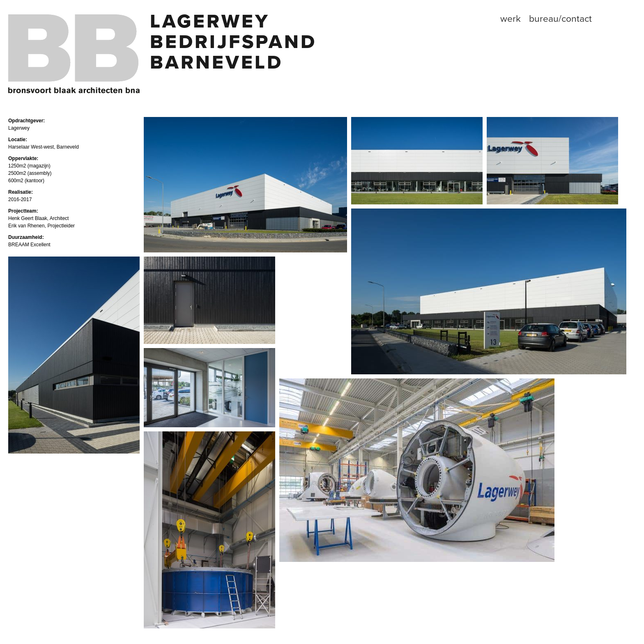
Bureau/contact (560, 19)
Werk (511, 19)
